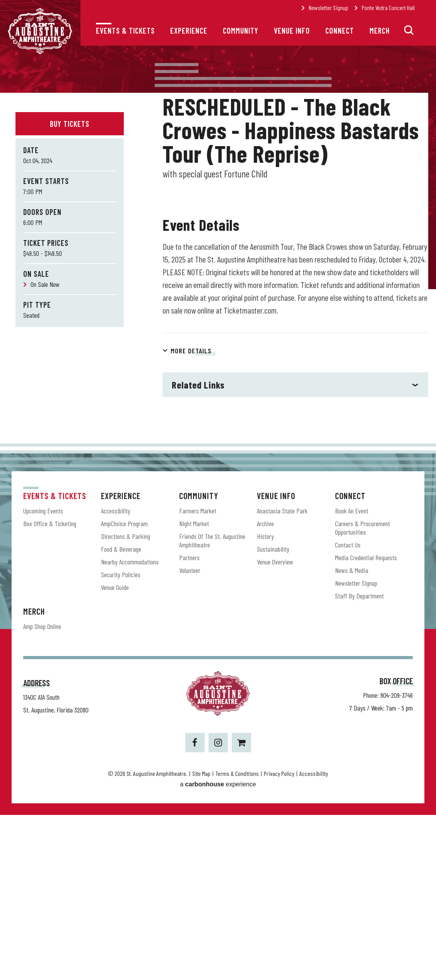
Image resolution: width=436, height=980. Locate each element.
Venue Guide (115, 753)
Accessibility (116, 676)
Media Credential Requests (366, 723)
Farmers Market (198, 676)
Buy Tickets (70, 124)
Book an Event (352, 676)
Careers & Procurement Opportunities (362, 693)
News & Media (352, 736)
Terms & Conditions (237, 938)
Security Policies (121, 740)
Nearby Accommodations (130, 727)
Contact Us (348, 710)
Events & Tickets (125, 31)
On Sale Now (45, 284)
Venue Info (292, 31)
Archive (265, 689)
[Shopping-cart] (241, 908)
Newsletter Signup (328, 8)
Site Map (201, 938)
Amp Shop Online (42, 792)
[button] (409, 30)
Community (241, 31)
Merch (380, 31)
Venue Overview (275, 727)
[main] (218, 351)
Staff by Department (359, 761)
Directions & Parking (126, 702)
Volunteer (190, 736)
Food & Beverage (121, 714)
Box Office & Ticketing (50, 689)
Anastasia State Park (282, 676)
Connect (340, 31)
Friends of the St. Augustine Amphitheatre (212, 706)
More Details (191, 516)
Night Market (194, 689)
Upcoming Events (43, 676)
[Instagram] (218, 908)
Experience (189, 31)
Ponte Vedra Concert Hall (388, 8)
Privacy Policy (279, 938)
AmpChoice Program (124, 689)
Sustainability (273, 714)
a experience (218, 949)
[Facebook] (195, 908)
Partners (189, 723)
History (265, 702)
